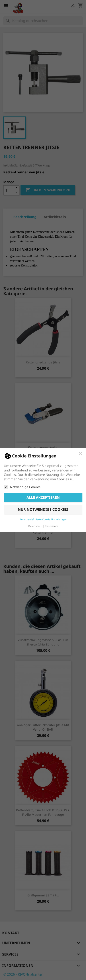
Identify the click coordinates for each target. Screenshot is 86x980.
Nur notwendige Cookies (43, 509)
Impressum (51, 526)
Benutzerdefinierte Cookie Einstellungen (43, 519)
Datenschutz (35, 526)
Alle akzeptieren (43, 497)
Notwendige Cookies (22, 487)
